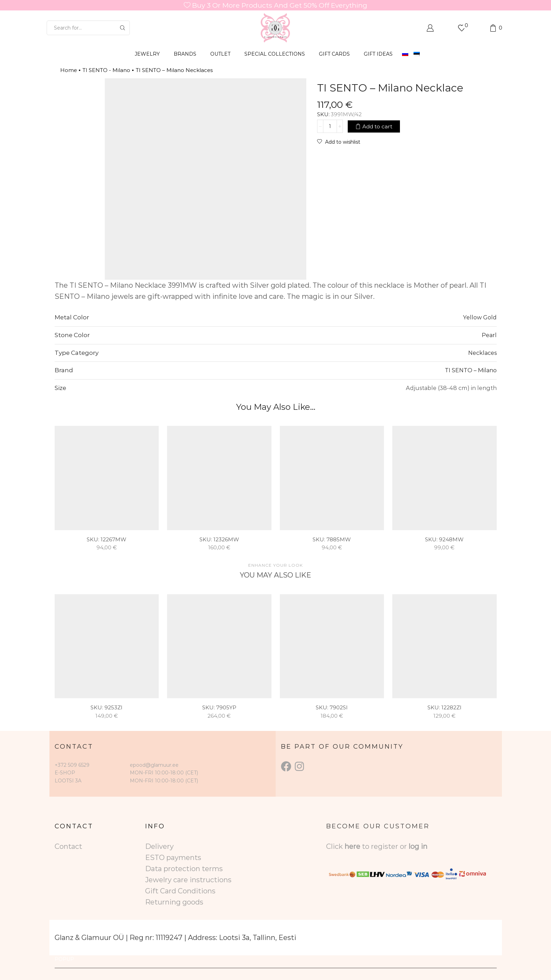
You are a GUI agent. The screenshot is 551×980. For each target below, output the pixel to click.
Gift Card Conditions (180, 891)
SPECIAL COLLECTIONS (275, 54)
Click (335, 846)
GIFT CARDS (334, 54)
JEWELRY (147, 54)
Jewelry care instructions (188, 880)
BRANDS (185, 54)
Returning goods (174, 902)
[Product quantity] (330, 126)
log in (418, 846)
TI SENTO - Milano (106, 70)
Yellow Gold (480, 317)
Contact (68, 846)
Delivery (159, 846)
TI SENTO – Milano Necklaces (174, 70)
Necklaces (482, 353)
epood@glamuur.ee (154, 765)
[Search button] (123, 28)
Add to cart (377, 126)
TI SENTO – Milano (471, 370)
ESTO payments (173, 858)
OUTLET (220, 54)
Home (69, 70)
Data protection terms (184, 869)
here (352, 846)
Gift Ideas (378, 54)
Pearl (489, 335)
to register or (385, 846)
